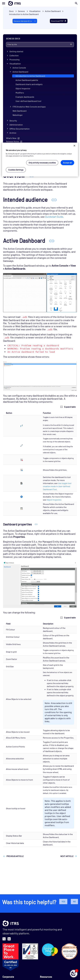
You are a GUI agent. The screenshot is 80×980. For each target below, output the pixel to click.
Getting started (16, 51)
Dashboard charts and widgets (29, 84)
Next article (67, 856)
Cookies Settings (16, 170)
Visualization (15, 64)
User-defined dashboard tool (28, 101)
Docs (11, 11)
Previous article (15, 856)
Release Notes (13, 141)
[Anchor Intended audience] (54, 200)
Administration (16, 125)
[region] (40, 160)
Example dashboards (25, 97)
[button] (74, 974)
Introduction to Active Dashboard (24, 14)
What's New (11, 138)
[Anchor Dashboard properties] (36, 524)
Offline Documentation (20, 129)
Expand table (68, 407)
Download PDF (59, 21)
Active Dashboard (20, 72)
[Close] (74, 146)
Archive (13, 133)
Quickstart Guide (54, 217)
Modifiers (20, 93)
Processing (14, 59)
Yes (63, 901)
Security (13, 121)
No (74, 901)
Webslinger (18, 115)
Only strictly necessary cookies (42, 163)
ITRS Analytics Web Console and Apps (29, 107)
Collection (14, 55)
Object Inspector (23, 88)
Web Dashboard (19, 111)
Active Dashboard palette (27, 80)
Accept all (67, 163)
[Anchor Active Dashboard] (52, 241)
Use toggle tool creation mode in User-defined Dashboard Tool (57, 486)
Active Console (19, 68)
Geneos (21, 11)
